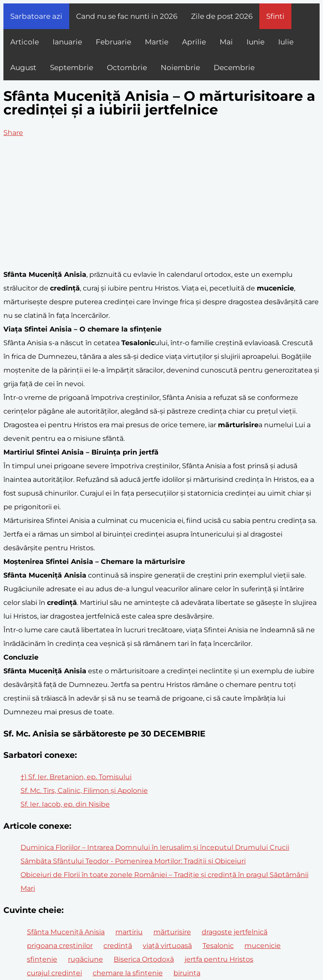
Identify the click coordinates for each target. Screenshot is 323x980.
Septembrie (72, 67)
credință (118, 946)
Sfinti (275, 16)
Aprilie (194, 42)
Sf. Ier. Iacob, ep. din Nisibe (65, 804)
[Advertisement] (161, 204)
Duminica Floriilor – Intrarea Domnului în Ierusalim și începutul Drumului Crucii (155, 847)
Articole (25, 42)
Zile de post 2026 (222, 16)
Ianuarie (67, 42)
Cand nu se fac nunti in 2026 (127, 16)
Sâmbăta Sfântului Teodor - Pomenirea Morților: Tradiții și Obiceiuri (133, 861)
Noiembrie (180, 67)
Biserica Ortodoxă (144, 959)
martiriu (129, 932)
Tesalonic (218, 946)
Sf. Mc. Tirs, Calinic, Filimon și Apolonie (84, 791)
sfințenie (42, 959)
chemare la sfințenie (128, 973)
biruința (187, 973)
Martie (157, 42)
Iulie (286, 42)
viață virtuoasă (167, 946)
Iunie (255, 42)
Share (13, 133)
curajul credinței (54, 973)
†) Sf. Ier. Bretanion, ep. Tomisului (76, 777)
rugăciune (85, 959)
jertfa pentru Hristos (219, 959)
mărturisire (172, 932)
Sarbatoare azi (36, 16)
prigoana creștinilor (60, 946)
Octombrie (127, 67)
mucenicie (263, 946)
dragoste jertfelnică (235, 932)
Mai (226, 42)
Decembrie (234, 67)
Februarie (113, 42)
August (23, 67)
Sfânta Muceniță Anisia (66, 932)
